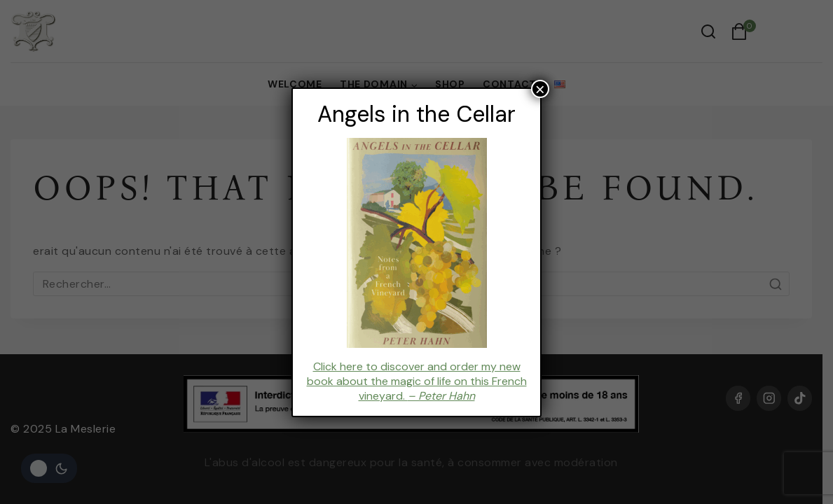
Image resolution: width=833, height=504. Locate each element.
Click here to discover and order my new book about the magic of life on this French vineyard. (416, 381)
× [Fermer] (540, 89)
